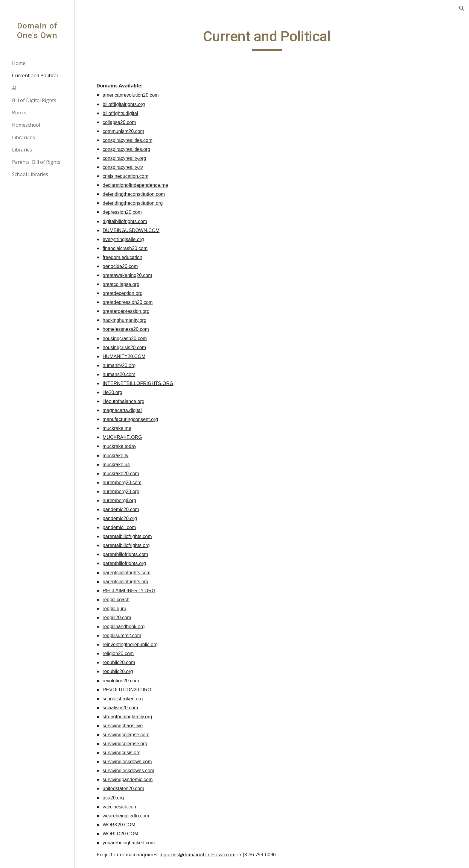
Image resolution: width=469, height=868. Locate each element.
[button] (462, 8)
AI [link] (14, 88)
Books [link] (19, 113)
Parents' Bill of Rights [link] (36, 162)
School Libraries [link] (30, 174)
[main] (272, 39)
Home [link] (19, 63)
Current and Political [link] (35, 75)
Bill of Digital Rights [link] (34, 100)
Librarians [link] (23, 137)
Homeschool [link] (26, 125)
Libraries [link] (22, 150)
